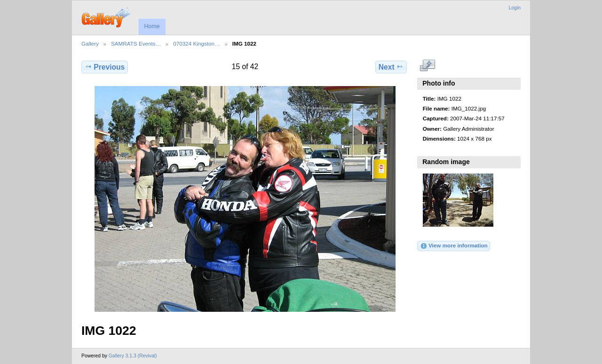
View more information (454, 246)
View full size (428, 66)
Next (391, 67)
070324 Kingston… (196, 44)
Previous (105, 67)
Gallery (90, 44)
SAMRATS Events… (136, 44)
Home (152, 26)
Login (515, 8)
